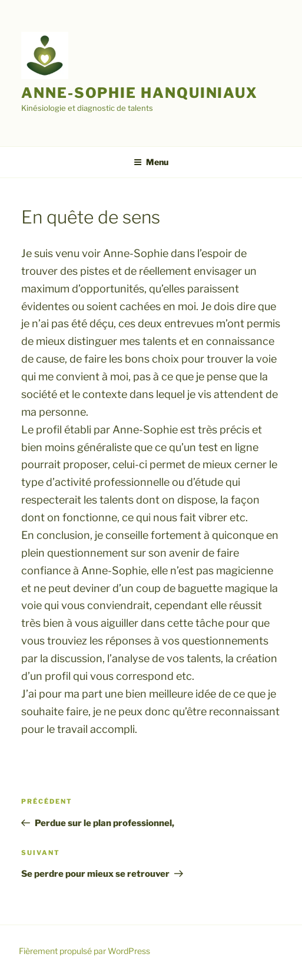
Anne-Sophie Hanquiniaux (140, 93)
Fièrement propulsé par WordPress (84, 951)
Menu (151, 162)
